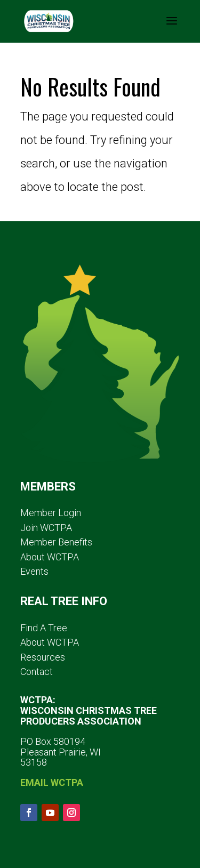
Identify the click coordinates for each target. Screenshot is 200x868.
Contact (37, 672)
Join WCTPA (46, 528)
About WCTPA (50, 557)
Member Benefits (56, 542)
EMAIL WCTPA (52, 782)
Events (34, 571)
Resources (43, 657)
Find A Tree (44, 628)
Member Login (51, 513)
